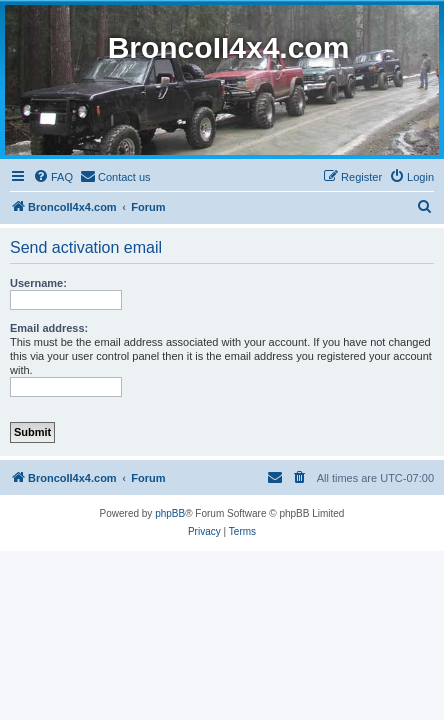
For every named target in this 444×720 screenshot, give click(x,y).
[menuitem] (53, 177)
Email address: (49, 328)
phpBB (170, 513)
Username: (38, 283)
